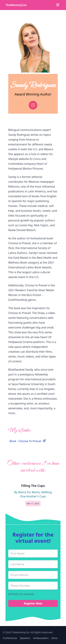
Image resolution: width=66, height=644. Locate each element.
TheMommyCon (16, 5)
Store (54, 638)
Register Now (33, 603)
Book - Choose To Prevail (28, 441)
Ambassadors (41, 638)
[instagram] (33, 105)
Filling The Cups (33, 486)
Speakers (25, 638)
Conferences (10, 638)
